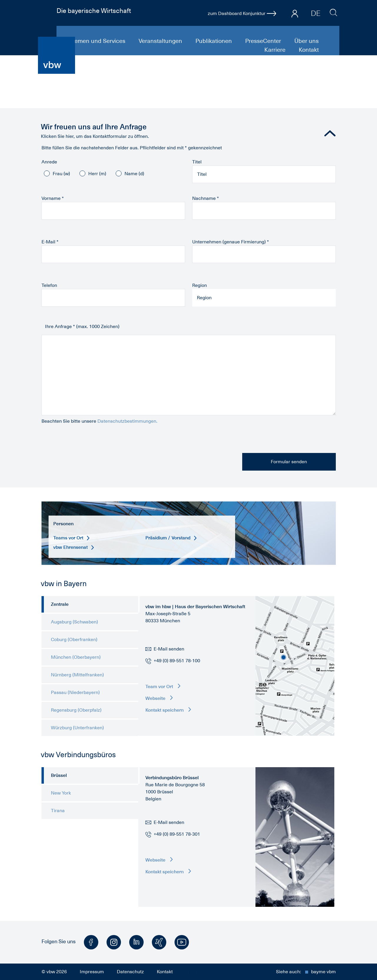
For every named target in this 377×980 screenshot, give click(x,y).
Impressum (92, 972)
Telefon (49, 285)
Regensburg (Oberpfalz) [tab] (76, 710)
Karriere (276, 50)
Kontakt (309, 50)
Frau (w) (61, 174)
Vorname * (53, 198)
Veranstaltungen (161, 41)
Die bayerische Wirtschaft (94, 11)
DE (316, 13)
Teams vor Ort (71, 538)
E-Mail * (50, 242)
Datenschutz (130, 972)
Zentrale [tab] (60, 604)
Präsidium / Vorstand (171, 538)
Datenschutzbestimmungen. (127, 421)
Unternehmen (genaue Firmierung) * (231, 242)
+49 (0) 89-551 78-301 (177, 834)
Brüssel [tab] (59, 775)
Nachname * (206, 198)
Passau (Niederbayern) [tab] (75, 693)
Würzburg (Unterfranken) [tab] (77, 728)
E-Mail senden (165, 649)
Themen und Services (97, 41)
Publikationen (214, 41)
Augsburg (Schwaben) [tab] (74, 622)
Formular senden (289, 462)
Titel (197, 162)
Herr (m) (97, 174)
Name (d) (134, 174)
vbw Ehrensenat (74, 547)
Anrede (49, 162)
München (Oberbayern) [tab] (76, 657)
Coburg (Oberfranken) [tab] (74, 640)
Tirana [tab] (58, 811)
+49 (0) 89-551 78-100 (177, 661)
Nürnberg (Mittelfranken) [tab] (77, 675)
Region (200, 285)
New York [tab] (61, 793)
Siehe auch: (306, 972)
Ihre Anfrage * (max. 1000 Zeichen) (82, 327)
